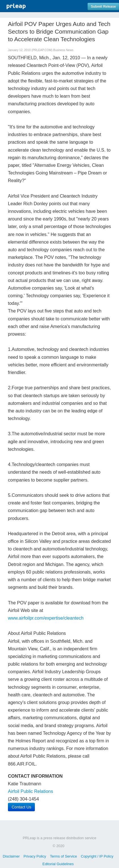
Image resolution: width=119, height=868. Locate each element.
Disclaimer (11, 856)
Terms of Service (63, 856)
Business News (63, 50)
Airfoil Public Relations (30, 791)
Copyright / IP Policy (97, 856)
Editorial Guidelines (58, 864)
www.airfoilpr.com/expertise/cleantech (46, 618)
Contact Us (21, 807)
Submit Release (103, 6)
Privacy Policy (35, 856)
